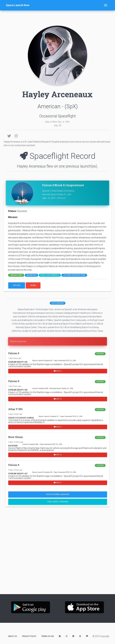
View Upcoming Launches (58, 494)
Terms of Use (48, 636)
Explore (17, 285)
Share (33, 285)
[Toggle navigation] (106, 5)
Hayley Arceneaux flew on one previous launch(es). (57, 166)
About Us (13, 636)
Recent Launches (18, 341)
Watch (58, 371)
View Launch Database (58, 502)
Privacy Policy (29, 636)
